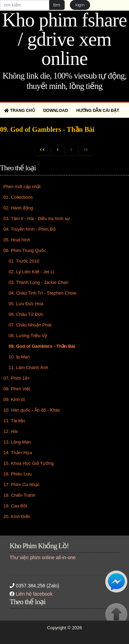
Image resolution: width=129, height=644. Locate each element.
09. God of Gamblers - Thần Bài (42, 346)
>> (86, 150)
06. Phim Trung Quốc (25, 250)
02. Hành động (18, 208)
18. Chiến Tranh (19, 495)
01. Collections (18, 197)
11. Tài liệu (14, 421)
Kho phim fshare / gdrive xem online (64, 39)
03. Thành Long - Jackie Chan (39, 282)
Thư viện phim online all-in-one (43, 557)
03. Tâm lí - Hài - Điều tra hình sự (37, 218)
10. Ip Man (19, 357)
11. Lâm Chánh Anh (28, 367)
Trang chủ (20, 111)
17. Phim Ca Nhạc (21, 485)
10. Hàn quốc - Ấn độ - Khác (32, 410)
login (80, 5)
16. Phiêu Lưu (18, 474)
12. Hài (10, 431)
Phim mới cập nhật (22, 187)
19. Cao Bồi (15, 506)
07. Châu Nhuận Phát (30, 325)
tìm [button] (57, 5)
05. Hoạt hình (17, 240)
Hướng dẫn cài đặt (98, 111)
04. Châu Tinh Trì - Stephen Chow (42, 293)
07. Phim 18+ (17, 378)
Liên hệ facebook (34, 594)
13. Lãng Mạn (17, 442)
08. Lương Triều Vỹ (28, 336)
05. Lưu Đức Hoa (26, 304)
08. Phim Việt (17, 389)
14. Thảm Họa (18, 453)
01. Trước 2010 (24, 261)
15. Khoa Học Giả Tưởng (29, 463)
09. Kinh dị (14, 399)
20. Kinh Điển (17, 516)
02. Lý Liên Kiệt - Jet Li (31, 272)
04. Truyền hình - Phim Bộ (30, 229)
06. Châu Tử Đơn (26, 314)
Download (56, 111)
